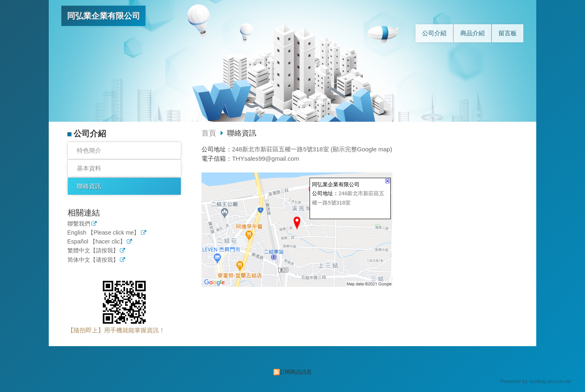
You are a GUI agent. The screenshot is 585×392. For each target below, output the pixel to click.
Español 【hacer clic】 (97, 242)
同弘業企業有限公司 (104, 16)
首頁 (209, 133)
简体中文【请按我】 (93, 260)
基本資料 (89, 168)
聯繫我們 (79, 224)
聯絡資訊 (89, 186)
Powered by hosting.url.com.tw (535, 381)
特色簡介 (89, 150)
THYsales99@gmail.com (265, 158)
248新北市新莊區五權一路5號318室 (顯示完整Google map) (312, 149)
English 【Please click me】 (104, 233)
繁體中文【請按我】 (93, 251)
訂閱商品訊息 (296, 372)
